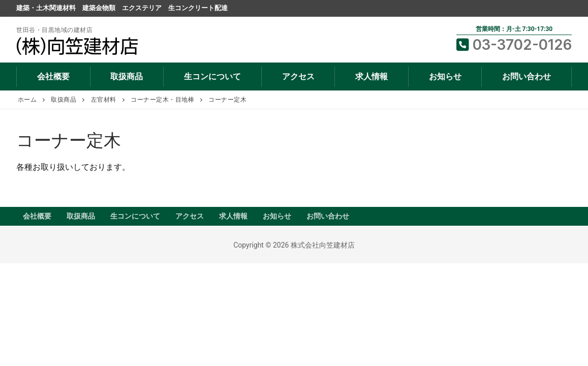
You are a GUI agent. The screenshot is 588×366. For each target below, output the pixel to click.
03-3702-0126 (514, 45)
